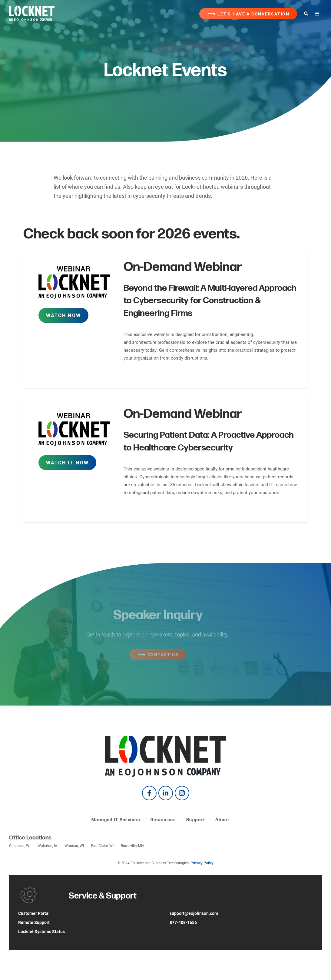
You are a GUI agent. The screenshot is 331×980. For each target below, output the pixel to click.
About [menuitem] (222, 820)
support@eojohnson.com (194, 913)
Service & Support (103, 896)
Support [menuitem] (196, 820)
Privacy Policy (202, 863)
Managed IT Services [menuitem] (116, 820)
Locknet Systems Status (41, 931)
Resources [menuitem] (163, 820)
